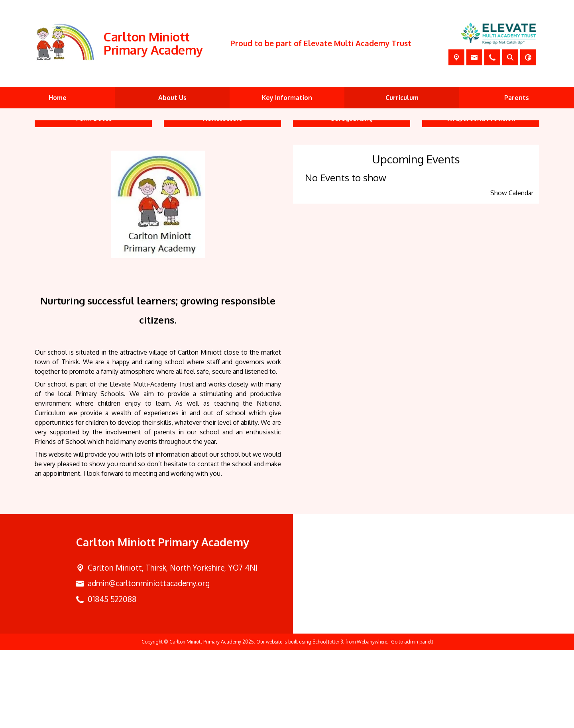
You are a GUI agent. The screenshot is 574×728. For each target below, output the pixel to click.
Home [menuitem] (58, 98)
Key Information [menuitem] (287, 98)
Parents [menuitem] (517, 98)
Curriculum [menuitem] (402, 98)
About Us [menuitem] (172, 98)
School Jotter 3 (328, 719)
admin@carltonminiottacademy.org (149, 661)
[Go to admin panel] (411, 719)
